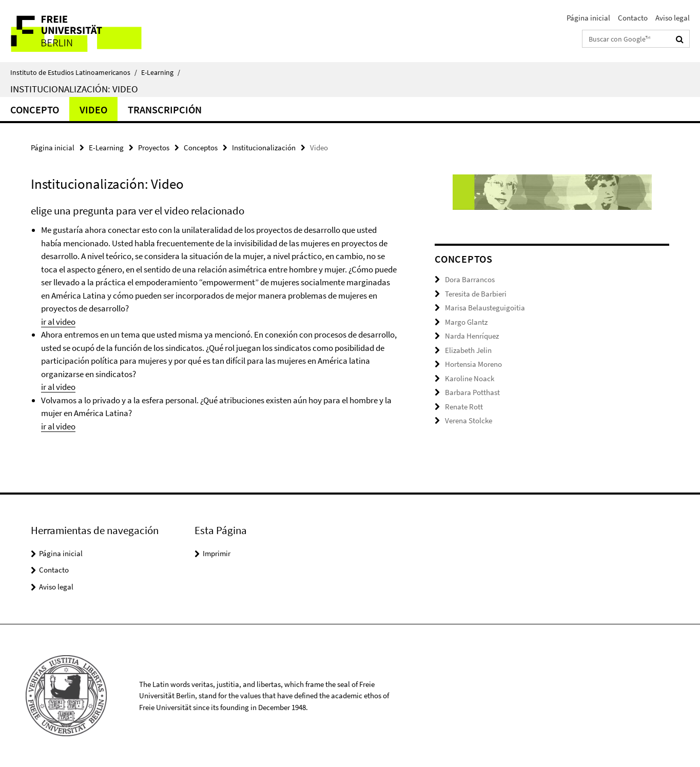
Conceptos (201, 147)
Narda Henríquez (472, 336)
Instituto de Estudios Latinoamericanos (74, 72)
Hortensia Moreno (473, 364)
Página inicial (588, 18)
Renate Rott (464, 407)
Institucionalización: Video (74, 89)
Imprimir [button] (217, 553)
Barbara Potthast (472, 392)
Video (93, 110)
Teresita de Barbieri (476, 294)
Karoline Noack (470, 378)
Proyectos (154, 147)
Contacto (633, 18)
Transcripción (165, 110)
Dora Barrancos (470, 279)
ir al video (58, 322)
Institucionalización (264, 147)
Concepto (35, 110)
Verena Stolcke (469, 420)
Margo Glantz (466, 322)
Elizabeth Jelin (468, 350)
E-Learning (161, 72)
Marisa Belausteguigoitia (485, 308)
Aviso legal (673, 18)
